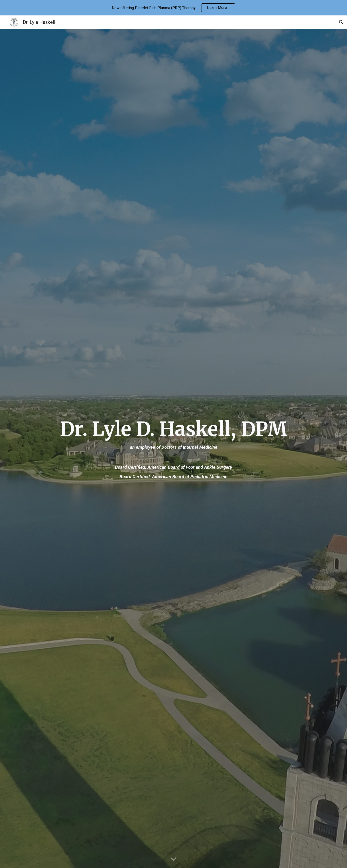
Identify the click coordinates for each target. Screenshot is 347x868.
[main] (173, 448)
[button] (341, 22)
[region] (173, 8)
